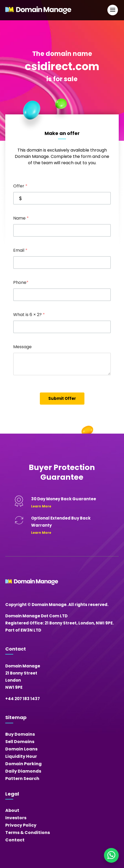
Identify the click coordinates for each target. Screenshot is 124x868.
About (12, 810)
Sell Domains (20, 742)
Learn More (41, 506)
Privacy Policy (21, 825)
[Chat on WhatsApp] (111, 855)
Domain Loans (21, 749)
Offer (20, 186)
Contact (15, 840)
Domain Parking (23, 764)
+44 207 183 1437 (23, 699)
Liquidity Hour (21, 756)
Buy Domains (20, 734)
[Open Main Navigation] (113, 10)
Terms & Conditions (28, 833)
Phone (21, 282)
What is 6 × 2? (29, 315)
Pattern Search (22, 779)
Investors (16, 818)
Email (20, 250)
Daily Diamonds (23, 771)
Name (21, 218)
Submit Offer (62, 398)
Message (22, 347)
